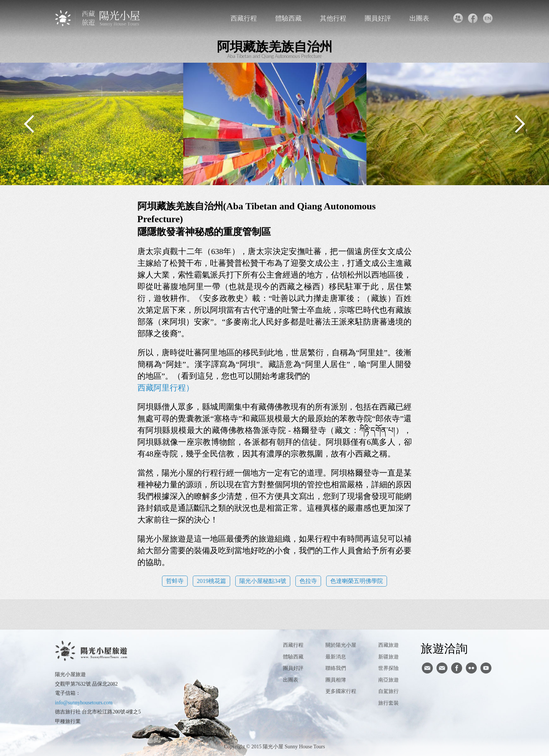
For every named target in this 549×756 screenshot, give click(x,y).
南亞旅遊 (388, 680)
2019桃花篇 (211, 581)
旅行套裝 (388, 703)
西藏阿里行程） (166, 388)
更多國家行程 (341, 691)
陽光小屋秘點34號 (263, 581)
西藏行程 (244, 18)
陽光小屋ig (442, 668)
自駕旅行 (388, 691)
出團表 (419, 18)
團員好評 (378, 18)
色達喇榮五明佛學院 (357, 581)
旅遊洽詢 (444, 648)
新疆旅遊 (388, 657)
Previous (29, 124)
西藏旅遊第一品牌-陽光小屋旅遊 (98, 18)
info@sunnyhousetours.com (84, 703)
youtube (486, 668)
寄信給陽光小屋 (427, 668)
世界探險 (388, 668)
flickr (471, 668)
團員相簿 (336, 680)
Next (520, 124)
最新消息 (336, 657)
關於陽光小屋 (341, 645)
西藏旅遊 (388, 645)
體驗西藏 (288, 18)
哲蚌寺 (175, 581)
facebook (473, 18)
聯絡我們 (458, 18)
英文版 (488, 18)
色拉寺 (308, 581)
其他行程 (333, 18)
